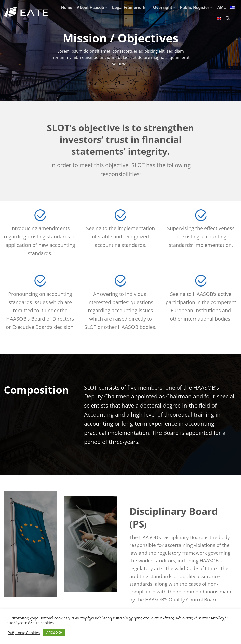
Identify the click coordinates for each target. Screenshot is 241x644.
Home (67, 7)
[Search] (228, 18)
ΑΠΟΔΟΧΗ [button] (54, 632)
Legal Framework (130, 7)
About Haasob (92, 7)
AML (221, 7)
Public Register (196, 7)
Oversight (164, 7)
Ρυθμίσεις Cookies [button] (24, 633)
